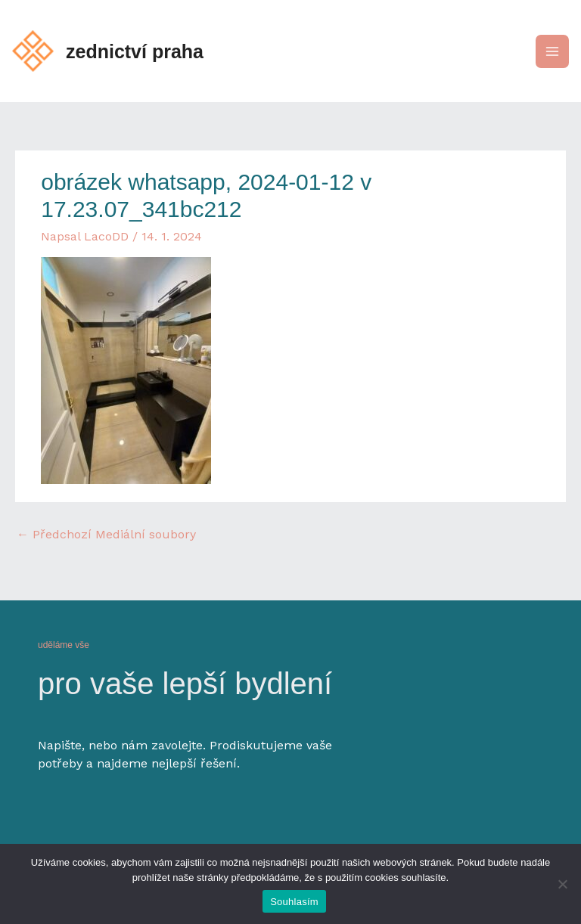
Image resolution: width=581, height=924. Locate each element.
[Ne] (562, 884)
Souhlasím (294, 902)
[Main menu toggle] (552, 51)
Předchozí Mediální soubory (106, 534)
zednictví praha (135, 51)
